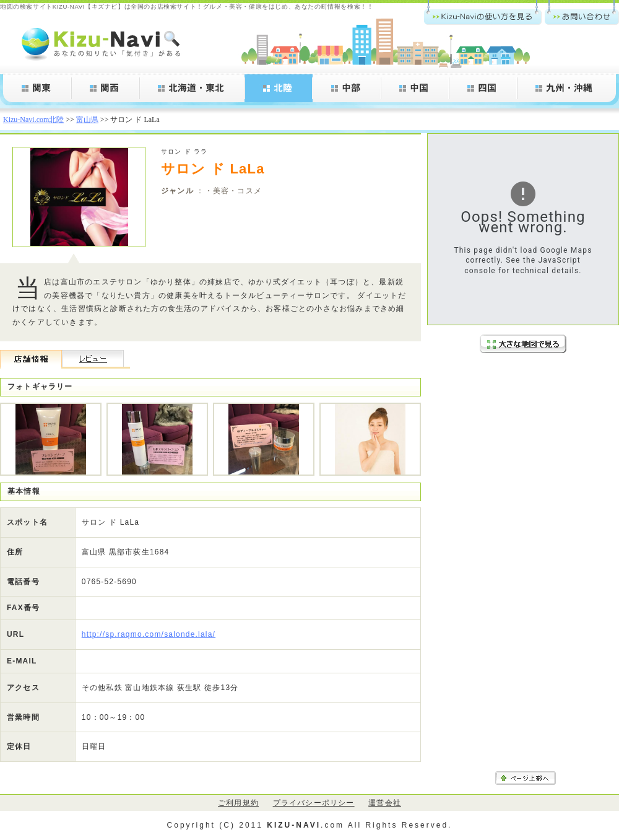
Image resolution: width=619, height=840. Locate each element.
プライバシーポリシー (314, 803)
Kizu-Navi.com (102, 43)
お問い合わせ (582, 12)
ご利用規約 (238, 803)
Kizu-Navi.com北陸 (33, 120)
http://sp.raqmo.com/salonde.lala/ (149, 634)
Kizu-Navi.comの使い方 (483, 12)
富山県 (87, 120)
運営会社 (385, 803)
